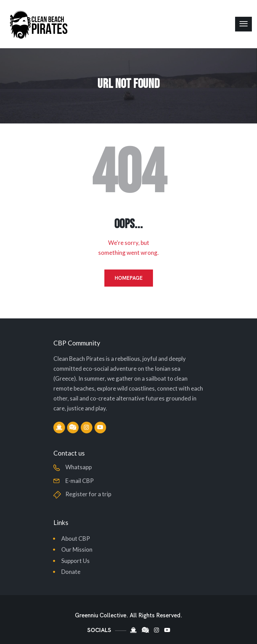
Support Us (75, 561)
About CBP (76, 538)
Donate (71, 572)
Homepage (129, 278)
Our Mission (77, 549)
